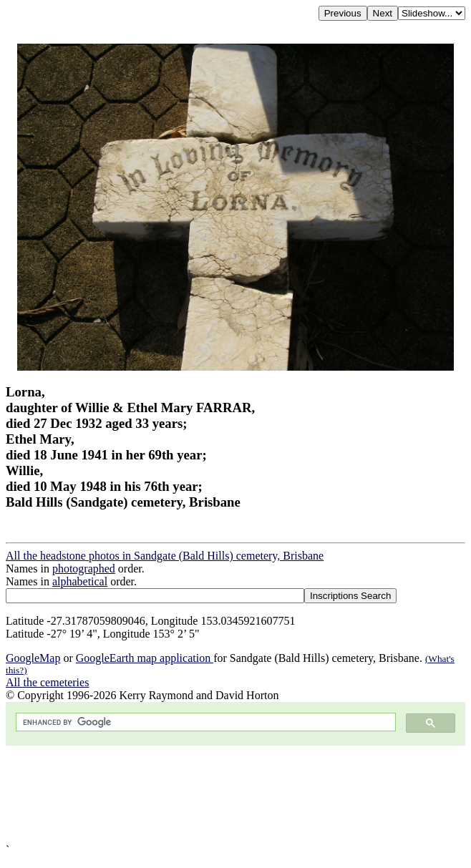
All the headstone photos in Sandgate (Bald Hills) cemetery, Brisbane (165, 556)
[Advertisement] (235, 795)
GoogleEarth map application (145, 658)
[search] (204, 722)
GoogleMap (33, 658)
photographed (84, 569)
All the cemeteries (47, 682)
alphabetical (80, 581)
